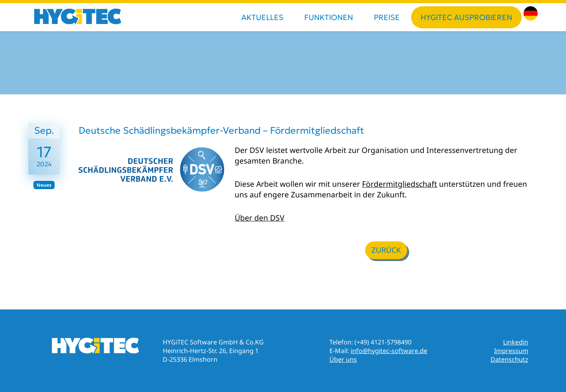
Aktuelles (262, 17)
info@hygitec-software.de (389, 351)
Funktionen (329, 17)
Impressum (511, 351)
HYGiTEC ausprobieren (466, 17)
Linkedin (516, 342)
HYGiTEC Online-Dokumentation (96, 346)
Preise (387, 17)
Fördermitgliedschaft (400, 184)
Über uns (343, 359)
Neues (44, 185)
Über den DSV (260, 218)
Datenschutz (509, 359)
